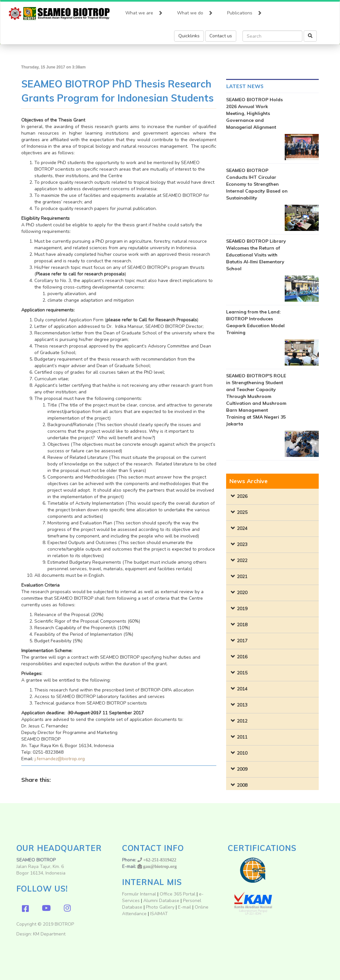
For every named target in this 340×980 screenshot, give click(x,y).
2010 (242, 753)
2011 (242, 737)
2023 (242, 545)
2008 (242, 785)
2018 (242, 625)
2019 (242, 609)
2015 (242, 673)
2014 (242, 689)
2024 (242, 528)
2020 (242, 593)
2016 (242, 657)
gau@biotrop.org (160, 866)
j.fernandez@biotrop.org (60, 759)
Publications (244, 11)
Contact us (221, 36)
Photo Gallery (160, 907)
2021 (242, 577)
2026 (242, 496)
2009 (242, 769)
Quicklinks (189, 36)
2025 (242, 512)
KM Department (49, 934)
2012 (242, 721)
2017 (242, 641)
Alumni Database (161, 901)
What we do (195, 11)
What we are (144, 11)
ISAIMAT (159, 914)
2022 (242, 561)
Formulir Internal (139, 894)
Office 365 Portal (178, 894)
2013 (242, 705)
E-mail (185, 907)
